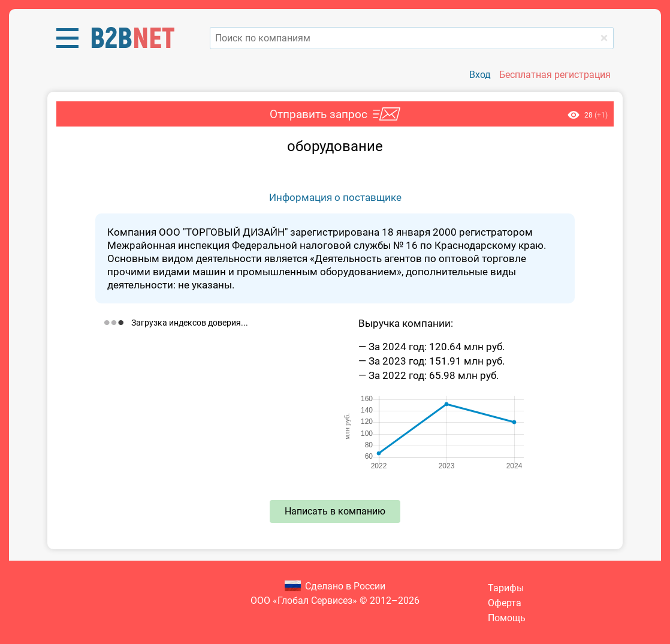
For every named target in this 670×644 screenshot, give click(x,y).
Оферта (505, 603)
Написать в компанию (335, 511)
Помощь (507, 618)
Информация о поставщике (335, 197)
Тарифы (506, 588)
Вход (480, 75)
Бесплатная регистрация (555, 75)
